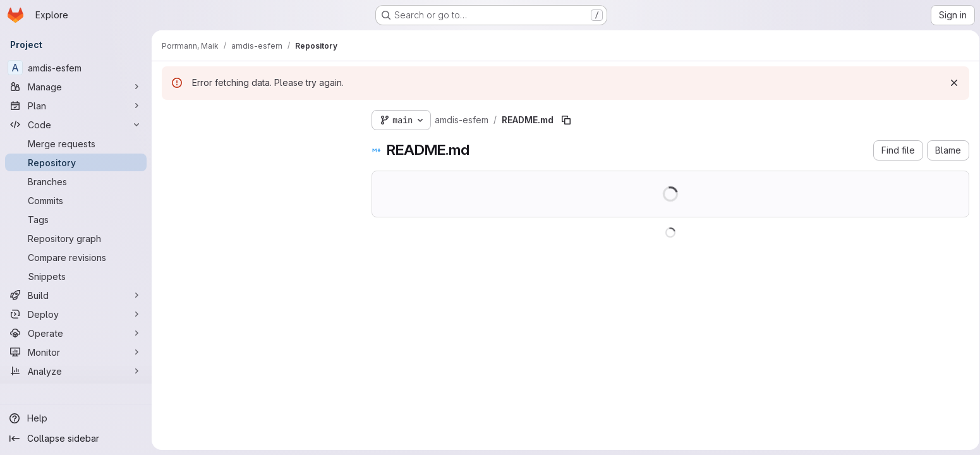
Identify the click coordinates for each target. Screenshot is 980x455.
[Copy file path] (566, 120)
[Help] (76, 418)
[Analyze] (76, 371)
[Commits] (76, 200)
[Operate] (76, 333)
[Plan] (76, 106)
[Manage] (76, 87)
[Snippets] (76, 276)
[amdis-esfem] (76, 68)
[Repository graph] (76, 238)
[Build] (76, 295)
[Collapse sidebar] (76, 439)
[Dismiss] (950, 83)
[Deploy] (76, 314)
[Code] (76, 124)
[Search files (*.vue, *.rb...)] (257, 143)
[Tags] (76, 219)
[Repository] (76, 162)
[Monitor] (76, 352)
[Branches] (76, 181)
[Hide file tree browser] (172, 118)
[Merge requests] (76, 143)
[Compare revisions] (76, 257)
